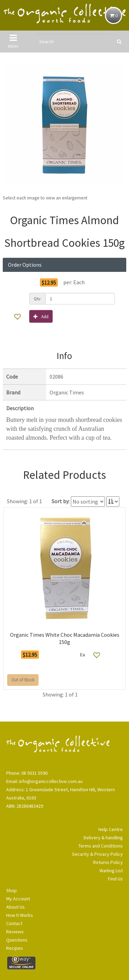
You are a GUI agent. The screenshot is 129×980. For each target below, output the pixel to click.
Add (41, 316)
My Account (18, 899)
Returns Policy (108, 862)
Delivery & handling (103, 838)
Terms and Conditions (101, 846)
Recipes (15, 948)
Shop (12, 890)
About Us (15, 907)
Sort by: (61, 501)
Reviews (15, 932)
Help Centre (111, 829)
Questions (17, 940)
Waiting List (111, 871)
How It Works (20, 915)
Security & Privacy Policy (97, 854)
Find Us (115, 879)
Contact (14, 923)
